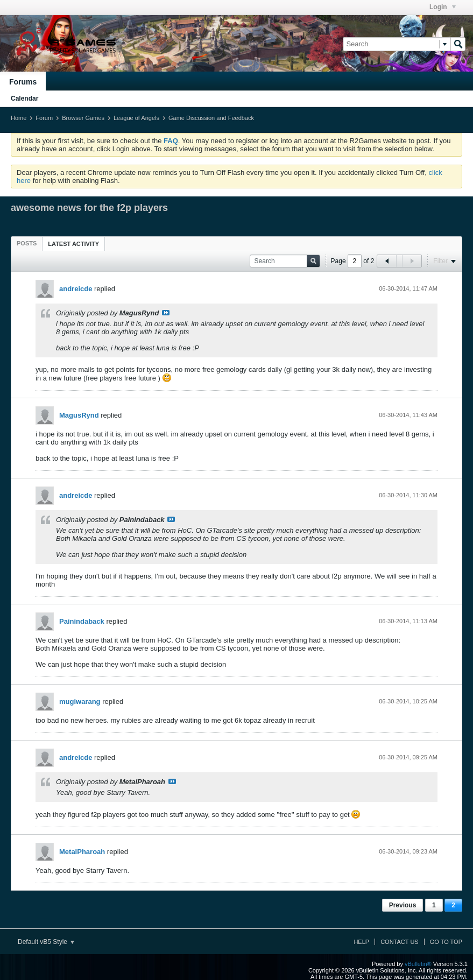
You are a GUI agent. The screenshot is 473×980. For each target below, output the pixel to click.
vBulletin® (418, 964)
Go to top (446, 942)
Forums (23, 82)
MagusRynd (79, 415)
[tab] (27, 243)
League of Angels (136, 118)
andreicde (76, 289)
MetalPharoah (82, 852)
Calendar (24, 98)
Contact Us (400, 942)
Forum (44, 118)
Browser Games (83, 118)
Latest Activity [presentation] (73, 244)
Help (361, 942)
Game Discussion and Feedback (211, 118)
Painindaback (82, 621)
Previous (403, 905)
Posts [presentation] (27, 243)
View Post (166, 313)
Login (443, 7)
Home (19, 118)
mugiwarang (80, 701)
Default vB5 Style (46, 942)
